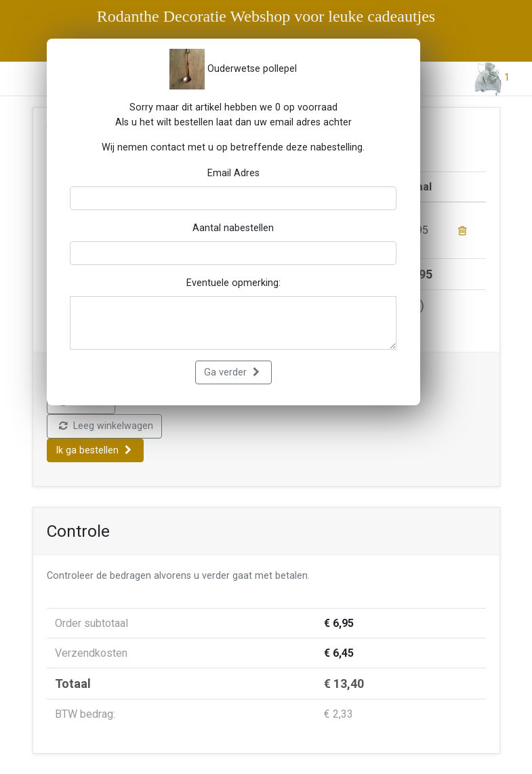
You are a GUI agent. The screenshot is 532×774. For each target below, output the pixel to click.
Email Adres (233, 173)
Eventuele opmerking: (233, 283)
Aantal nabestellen (233, 228)
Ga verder (232, 372)
